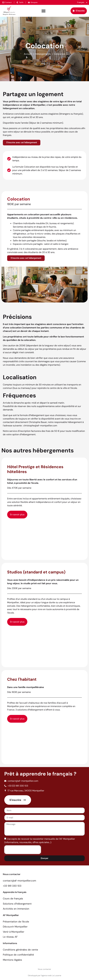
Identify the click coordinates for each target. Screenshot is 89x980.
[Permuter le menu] (43, 11)
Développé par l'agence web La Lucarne (45, 975)
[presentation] (23, 850)
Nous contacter (45, 969)
